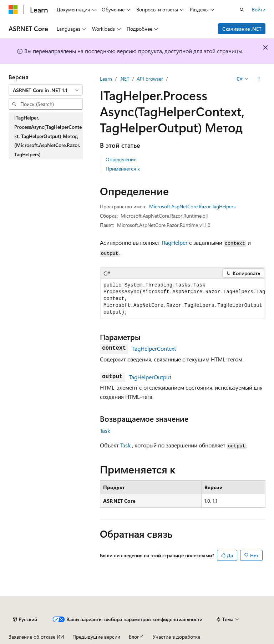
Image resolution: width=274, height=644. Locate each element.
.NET (124, 79)
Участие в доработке (176, 637)
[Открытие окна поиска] (242, 10)
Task (105, 430)
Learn (106, 79)
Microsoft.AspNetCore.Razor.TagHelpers (192, 206)
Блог (134, 637)
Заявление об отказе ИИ (36, 637)
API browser (150, 79)
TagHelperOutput (150, 377)
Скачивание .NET (242, 29)
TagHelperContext (154, 348)
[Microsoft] (13, 10)
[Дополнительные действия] (259, 79)
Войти (259, 9)
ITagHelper (175, 242)
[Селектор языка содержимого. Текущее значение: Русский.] (25, 619)
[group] (183, 299)
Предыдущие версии (96, 637)
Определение (121, 159)
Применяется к (123, 169)
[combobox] (46, 90)
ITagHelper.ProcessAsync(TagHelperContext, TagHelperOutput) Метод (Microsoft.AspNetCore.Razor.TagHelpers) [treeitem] (48, 136)
